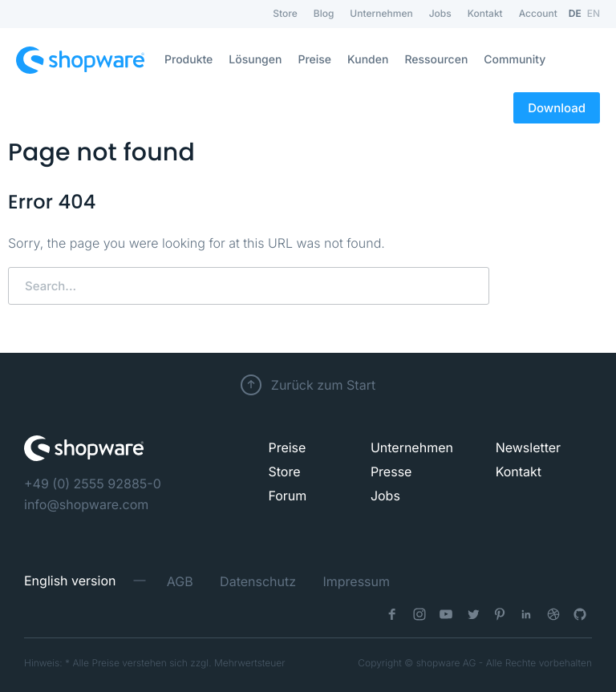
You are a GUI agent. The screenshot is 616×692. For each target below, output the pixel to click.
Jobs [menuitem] (440, 13)
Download (557, 108)
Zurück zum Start (323, 385)
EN (594, 13)
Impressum (356, 581)
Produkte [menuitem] (188, 60)
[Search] (249, 286)
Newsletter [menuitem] (529, 447)
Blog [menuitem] (324, 13)
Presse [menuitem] (391, 471)
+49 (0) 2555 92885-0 (93, 484)
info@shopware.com (86, 504)
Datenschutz (258, 581)
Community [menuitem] (515, 60)
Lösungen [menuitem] (255, 60)
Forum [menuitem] (287, 496)
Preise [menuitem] (314, 60)
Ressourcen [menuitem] (436, 60)
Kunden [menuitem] (368, 60)
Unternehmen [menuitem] (381, 13)
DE (575, 13)
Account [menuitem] (538, 13)
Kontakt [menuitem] (485, 13)
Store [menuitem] (285, 13)
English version (70, 581)
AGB (180, 581)
